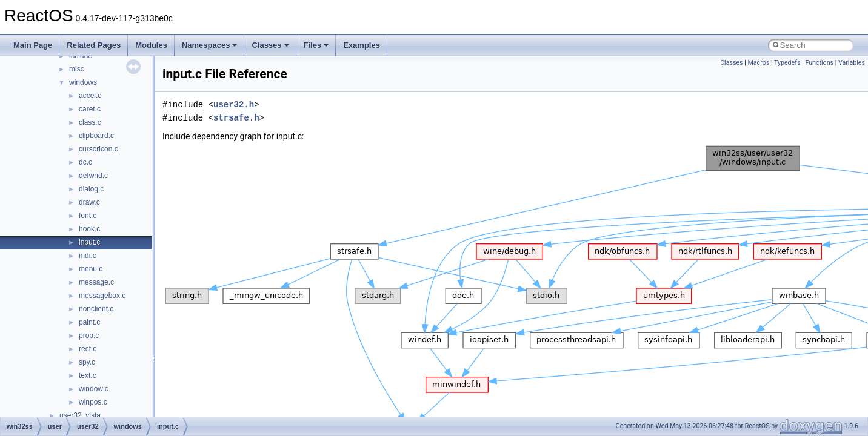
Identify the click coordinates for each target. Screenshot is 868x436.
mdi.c (88, 256)
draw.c (89, 202)
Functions (819, 63)
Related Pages (94, 45)
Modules (151, 45)
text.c (88, 375)
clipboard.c (96, 136)
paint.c (89, 322)
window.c (94, 389)
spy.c (87, 362)
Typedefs (787, 63)
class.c (90, 122)
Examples (362, 45)
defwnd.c (93, 176)
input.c (89, 242)
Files (316, 45)
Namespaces (210, 45)
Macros (759, 63)
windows (83, 82)
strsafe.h (236, 118)
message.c (96, 282)
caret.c (90, 109)
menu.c (91, 269)
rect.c (88, 349)
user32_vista (80, 415)
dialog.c (91, 189)
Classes (270, 45)
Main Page (33, 45)
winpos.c (93, 402)
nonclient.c (96, 309)
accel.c (90, 96)
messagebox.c (102, 296)
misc (77, 69)
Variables (852, 63)
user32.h (234, 104)
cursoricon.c (98, 149)
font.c (88, 216)
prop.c (89, 335)
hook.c (89, 229)
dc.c (85, 162)
